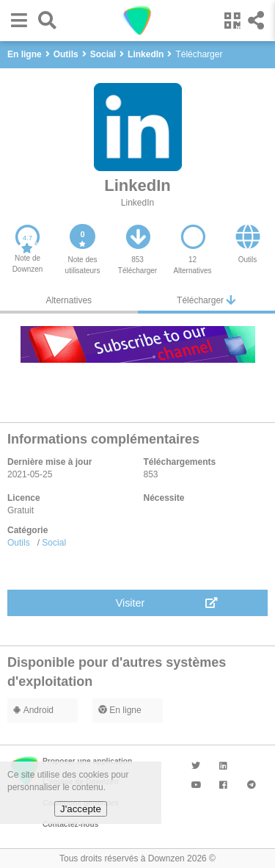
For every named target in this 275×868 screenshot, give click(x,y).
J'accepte (81, 809)
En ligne (120, 710)
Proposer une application (87, 761)
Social (54, 543)
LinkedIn (137, 203)
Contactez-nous (70, 824)
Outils (19, 543)
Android (33, 710)
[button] (15, 20)
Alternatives (69, 300)
